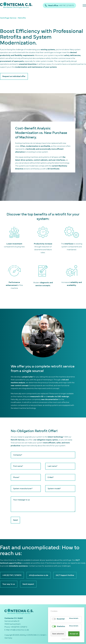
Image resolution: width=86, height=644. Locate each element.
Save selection (58, 634)
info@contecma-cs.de (39, 575)
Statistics (61, 626)
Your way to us (9, 584)
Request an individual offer (14, 76)
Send (15, 520)
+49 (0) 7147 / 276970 (12, 575)
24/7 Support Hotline (65, 575)
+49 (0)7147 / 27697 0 (19, 627)
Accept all (74, 634)
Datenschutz (66, 639)
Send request (28, 584)
